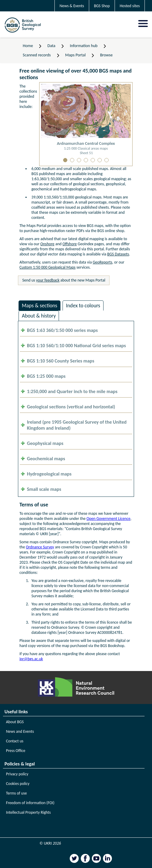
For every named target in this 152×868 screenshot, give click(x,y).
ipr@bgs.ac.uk (31, 659)
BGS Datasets (118, 254)
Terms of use (16, 793)
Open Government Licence (108, 519)
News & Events (72, 6)
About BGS (15, 722)
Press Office (16, 751)
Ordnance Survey (40, 547)
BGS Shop (102, 6)
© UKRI (50, 843)
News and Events (20, 731)
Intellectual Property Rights (28, 812)
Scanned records (37, 55)
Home (28, 46)
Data (51, 46)
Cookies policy (18, 784)
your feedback (48, 280)
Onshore (47, 244)
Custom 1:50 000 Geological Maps (47, 267)
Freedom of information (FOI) (30, 803)
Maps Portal (75, 55)
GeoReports (102, 262)
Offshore (70, 244)
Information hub (84, 46)
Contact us (15, 741)
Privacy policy (17, 774)
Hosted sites (130, 6)
